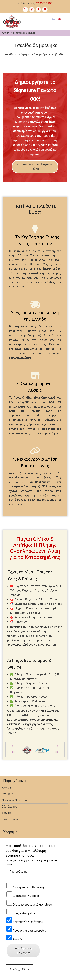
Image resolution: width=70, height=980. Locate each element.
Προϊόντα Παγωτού (14, 800)
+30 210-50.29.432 (19, 894)
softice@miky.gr (18, 916)
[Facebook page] (32, 10)
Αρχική (5, 33)
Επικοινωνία (10, 819)
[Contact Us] (45, 10)
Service (6, 813)
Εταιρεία (7, 794)
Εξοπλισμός (10, 807)
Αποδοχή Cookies (13, 852)
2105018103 (44, 3)
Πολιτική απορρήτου (15, 845)
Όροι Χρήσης (10, 839)
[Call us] (25, 10)
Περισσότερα (18, 974)
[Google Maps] (38, 10)
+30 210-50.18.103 (19, 901)
